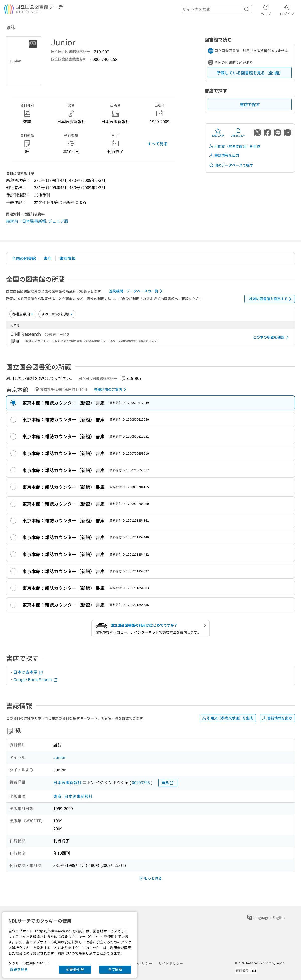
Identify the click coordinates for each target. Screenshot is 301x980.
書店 (48, 258)
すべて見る (158, 144)
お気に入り (218, 133)
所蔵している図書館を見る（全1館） (250, 73)
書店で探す (250, 104)
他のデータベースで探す (231, 165)
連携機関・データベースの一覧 (137, 291)
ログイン (287, 9)
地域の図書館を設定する (271, 299)
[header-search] (217, 9)
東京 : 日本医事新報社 (73, 796)
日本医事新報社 (67, 782)
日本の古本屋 (28, 672)
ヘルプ (266, 9)
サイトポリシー (171, 963)
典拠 (168, 783)
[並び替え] (23, 314)
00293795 (141, 782)
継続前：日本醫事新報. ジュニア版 (37, 221)
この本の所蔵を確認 (272, 337)
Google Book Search (36, 679)
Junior (60, 757)
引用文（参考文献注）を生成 (235, 146)
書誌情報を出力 (224, 155)
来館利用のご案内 (111, 389)
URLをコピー (238, 133)
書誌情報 (67, 258)
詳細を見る (19, 969)
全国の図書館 (24, 258)
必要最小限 (75, 969)
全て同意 (115, 969)
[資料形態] (57, 314)
